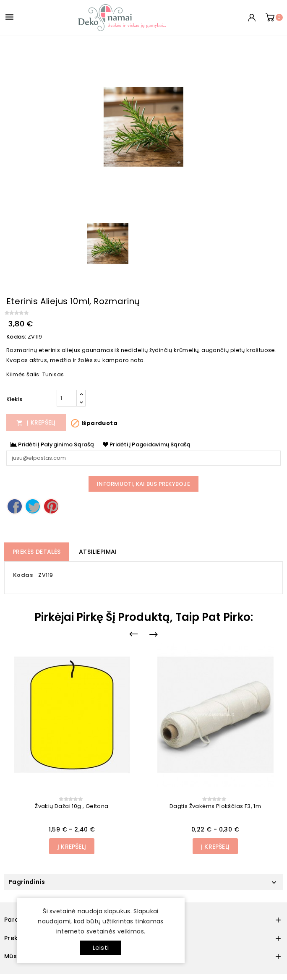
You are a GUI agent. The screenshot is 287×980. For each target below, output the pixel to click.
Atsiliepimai (98, 552)
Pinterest (51, 506)
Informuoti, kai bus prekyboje (143, 484)
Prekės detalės (37, 552)
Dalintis (15, 506)
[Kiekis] (67, 398)
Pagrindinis (27, 882)
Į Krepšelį (36, 422)
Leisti (101, 947)
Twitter (33, 506)
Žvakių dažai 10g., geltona (72, 806)
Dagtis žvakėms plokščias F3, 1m (215, 806)
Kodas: (16, 337)
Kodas (23, 575)
